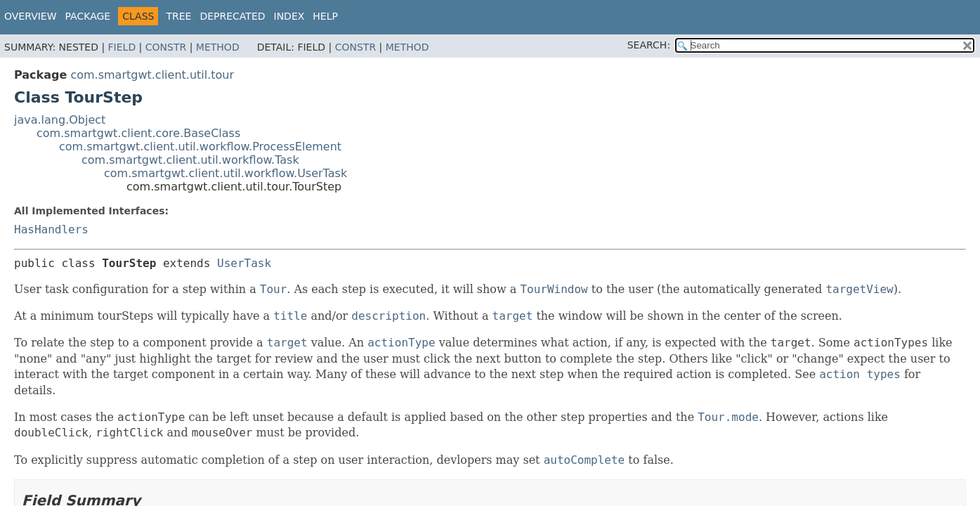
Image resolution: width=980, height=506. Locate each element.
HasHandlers (51, 229)
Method (218, 47)
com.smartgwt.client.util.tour (152, 75)
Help (325, 16)
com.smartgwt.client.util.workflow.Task (190, 160)
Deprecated (232, 16)
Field (122, 47)
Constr (166, 47)
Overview (31, 16)
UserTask (244, 263)
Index (289, 16)
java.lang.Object (60, 120)
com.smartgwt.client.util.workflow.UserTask (226, 173)
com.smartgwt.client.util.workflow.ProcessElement (200, 147)
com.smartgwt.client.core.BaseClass (138, 133)
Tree (178, 16)
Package (88, 16)
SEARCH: (649, 45)
